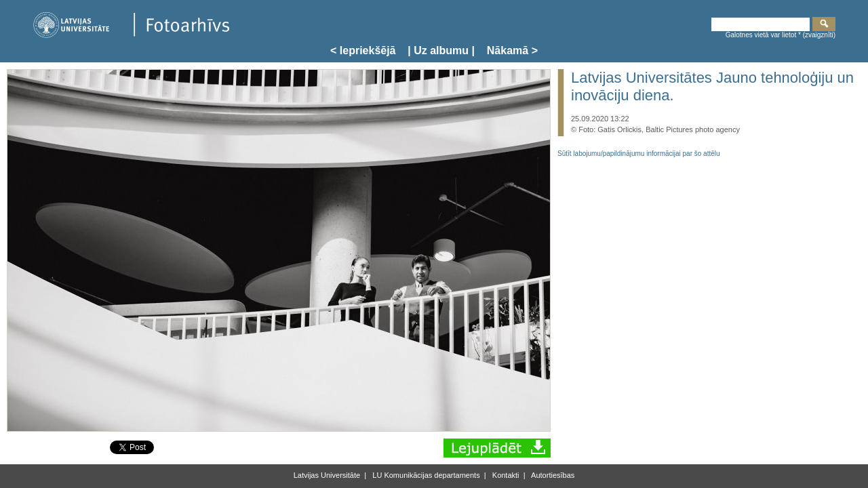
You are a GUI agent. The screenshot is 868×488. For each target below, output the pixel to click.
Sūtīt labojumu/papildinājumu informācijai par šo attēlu (639, 154)
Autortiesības (552, 475)
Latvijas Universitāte (327, 475)
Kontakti (505, 475)
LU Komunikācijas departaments (425, 475)
